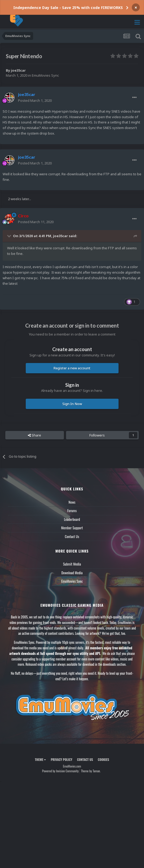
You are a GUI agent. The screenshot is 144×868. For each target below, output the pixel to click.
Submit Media (72, 564)
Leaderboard (72, 519)
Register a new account (72, 368)
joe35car (18, 70)
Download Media (72, 573)
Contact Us (72, 536)
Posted (35, 100)
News (72, 502)
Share (34, 435)
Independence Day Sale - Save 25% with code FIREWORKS (68, 8)
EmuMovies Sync (45, 75)
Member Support (72, 528)
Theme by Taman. (91, 771)
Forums (72, 511)
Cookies (104, 759)
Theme (40, 759)
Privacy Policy (61, 759)
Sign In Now (72, 404)
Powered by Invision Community (60, 771)
